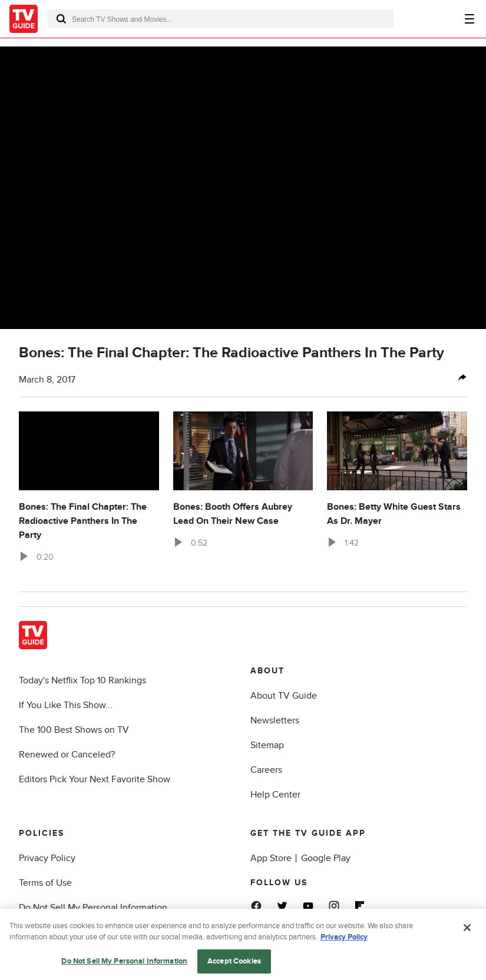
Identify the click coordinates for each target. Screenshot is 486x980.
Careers (266, 770)
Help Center (275, 795)
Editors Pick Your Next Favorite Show (95, 779)
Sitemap (267, 745)
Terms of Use (45, 883)
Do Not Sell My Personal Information (93, 908)
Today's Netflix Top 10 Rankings (82, 680)
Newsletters (275, 720)
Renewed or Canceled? (67, 755)
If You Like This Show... (66, 705)
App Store (271, 858)
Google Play (326, 858)
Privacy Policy (47, 858)
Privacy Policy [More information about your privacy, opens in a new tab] (344, 946)
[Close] (467, 937)
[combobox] (220, 19)
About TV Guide (284, 696)
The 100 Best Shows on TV (74, 730)
